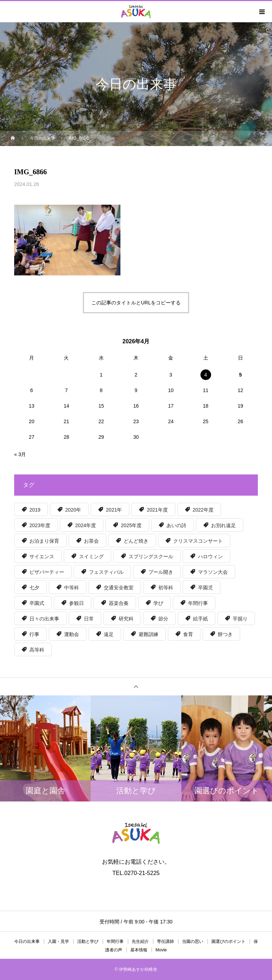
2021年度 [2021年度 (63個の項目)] (157, 510)
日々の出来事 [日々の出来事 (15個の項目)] (44, 619)
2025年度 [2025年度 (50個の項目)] (131, 525)
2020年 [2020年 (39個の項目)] (73, 510)
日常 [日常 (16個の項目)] (89, 619)
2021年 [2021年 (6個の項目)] (114, 510)
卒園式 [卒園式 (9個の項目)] (37, 603)
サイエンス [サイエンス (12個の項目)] (42, 556)
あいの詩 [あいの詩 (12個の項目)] (176, 525)
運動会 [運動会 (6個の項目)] (72, 634)
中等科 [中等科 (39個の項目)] (72, 588)
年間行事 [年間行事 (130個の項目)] (198, 603)
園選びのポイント (228, 941)
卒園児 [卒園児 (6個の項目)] (205, 588)
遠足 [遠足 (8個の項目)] (109, 634)
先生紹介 (140, 941)
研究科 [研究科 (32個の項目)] (126, 619)
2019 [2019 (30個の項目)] (35, 510)
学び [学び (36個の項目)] (158, 603)
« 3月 (20, 454)
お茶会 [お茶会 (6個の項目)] (91, 541)
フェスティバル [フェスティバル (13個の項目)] (106, 572)
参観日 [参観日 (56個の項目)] (76, 603)
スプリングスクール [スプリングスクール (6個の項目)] (151, 556)
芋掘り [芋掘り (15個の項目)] (240, 619)
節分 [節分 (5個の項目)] (163, 619)
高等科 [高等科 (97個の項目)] (37, 650)
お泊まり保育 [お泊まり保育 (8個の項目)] (44, 541)
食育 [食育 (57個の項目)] (188, 634)
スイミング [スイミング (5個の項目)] (91, 556)
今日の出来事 (27, 941)
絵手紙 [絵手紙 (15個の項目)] (200, 619)
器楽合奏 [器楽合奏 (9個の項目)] (119, 603)
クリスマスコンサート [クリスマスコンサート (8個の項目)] (198, 541)
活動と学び (88, 941)
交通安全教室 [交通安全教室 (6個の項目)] (119, 588)
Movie (161, 950)
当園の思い (193, 941)
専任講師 (165, 941)
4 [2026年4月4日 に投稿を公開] (206, 375)
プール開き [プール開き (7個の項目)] (161, 572)
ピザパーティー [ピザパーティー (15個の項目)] (47, 572)
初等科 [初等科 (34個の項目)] (166, 588)
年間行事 (115, 941)
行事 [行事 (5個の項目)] (34, 634)
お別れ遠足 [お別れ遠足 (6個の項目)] (223, 525)
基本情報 (139, 950)
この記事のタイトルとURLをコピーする (136, 303)
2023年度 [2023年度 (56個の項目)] (40, 525)
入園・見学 (58, 941)
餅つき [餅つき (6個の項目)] (225, 634)
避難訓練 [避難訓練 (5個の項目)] (148, 634)
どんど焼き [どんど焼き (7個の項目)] (136, 541)
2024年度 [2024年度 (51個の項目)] (86, 525)
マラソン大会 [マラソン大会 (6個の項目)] (213, 572)
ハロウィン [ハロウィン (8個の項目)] (210, 556)
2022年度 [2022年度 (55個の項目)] (203, 510)
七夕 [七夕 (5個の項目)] (34, 588)
